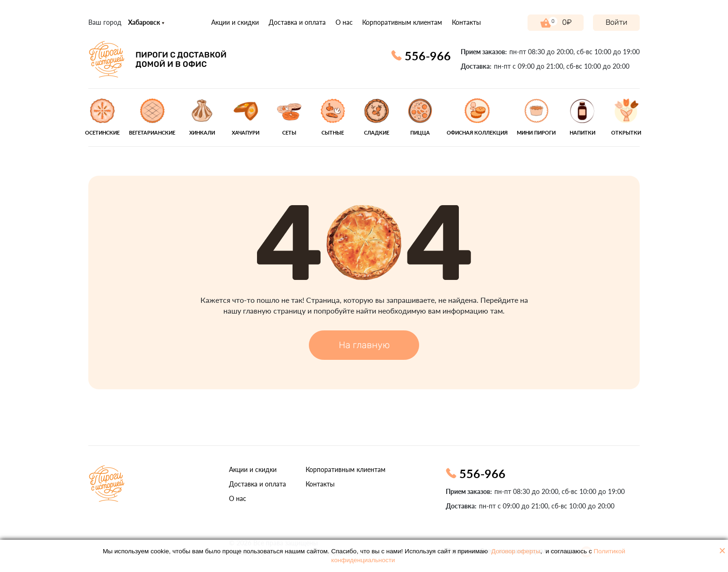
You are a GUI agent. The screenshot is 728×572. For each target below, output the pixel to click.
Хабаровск (146, 22)
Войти (617, 22)
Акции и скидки (235, 22)
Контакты (466, 22)
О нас (344, 22)
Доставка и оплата (297, 22)
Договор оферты (516, 551)
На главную (364, 345)
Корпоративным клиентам (402, 22)
